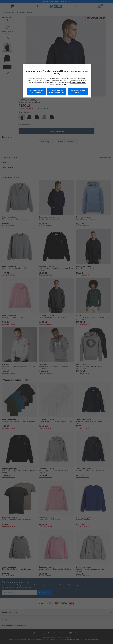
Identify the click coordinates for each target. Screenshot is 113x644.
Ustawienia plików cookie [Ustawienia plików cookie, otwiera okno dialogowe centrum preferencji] (78, 92)
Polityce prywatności (78, 82)
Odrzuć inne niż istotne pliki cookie (57, 92)
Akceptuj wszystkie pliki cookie (36, 92)
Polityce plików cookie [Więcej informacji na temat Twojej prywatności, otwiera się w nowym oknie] (58, 84)
